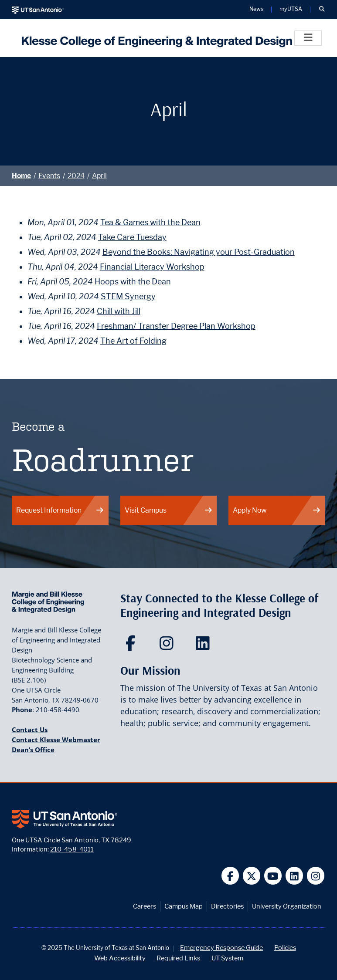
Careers (145, 906)
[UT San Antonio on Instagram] (316, 876)
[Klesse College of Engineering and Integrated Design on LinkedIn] (205, 646)
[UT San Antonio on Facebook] (230, 876)
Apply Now (277, 510)
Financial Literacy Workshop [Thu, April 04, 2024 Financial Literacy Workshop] (152, 267)
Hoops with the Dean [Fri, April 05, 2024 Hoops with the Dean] (133, 282)
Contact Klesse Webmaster (56, 740)
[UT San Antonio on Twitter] (252, 876)
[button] (322, 10)
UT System (227, 958)
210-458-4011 (72, 849)
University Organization (287, 906)
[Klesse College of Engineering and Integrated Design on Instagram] (168, 646)
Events (49, 176)
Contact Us (30, 730)
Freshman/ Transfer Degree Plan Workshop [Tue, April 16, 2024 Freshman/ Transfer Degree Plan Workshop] (176, 326)
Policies (285, 948)
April (99, 176)
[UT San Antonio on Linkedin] (294, 876)
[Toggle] (308, 38)
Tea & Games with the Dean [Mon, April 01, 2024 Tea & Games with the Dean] (150, 222)
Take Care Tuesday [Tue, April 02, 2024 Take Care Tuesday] (132, 237)
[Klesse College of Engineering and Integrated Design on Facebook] (132, 646)
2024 (76, 176)
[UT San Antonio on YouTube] (273, 876)
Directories (227, 906)
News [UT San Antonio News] (256, 9)
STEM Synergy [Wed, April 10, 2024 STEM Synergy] (128, 296)
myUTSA (291, 9)
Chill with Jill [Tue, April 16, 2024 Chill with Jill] (119, 311)
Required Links (178, 958)
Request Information (60, 510)
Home (21, 176)
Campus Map (184, 906)
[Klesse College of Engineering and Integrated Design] (155, 38)
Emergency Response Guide (221, 948)
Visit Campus (169, 510)
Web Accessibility (120, 958)
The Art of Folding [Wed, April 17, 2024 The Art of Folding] (133, 341)
